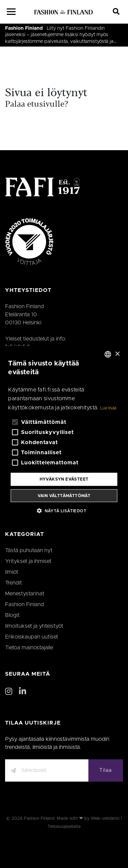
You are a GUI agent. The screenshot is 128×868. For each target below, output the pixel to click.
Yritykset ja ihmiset (28, 561)
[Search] (116, 12)
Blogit (12, 615)
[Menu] (11, 12)
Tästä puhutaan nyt (29, 550)
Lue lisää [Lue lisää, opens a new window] (108, 408)
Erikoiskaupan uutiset (32, 637)
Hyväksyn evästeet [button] (64, 479)
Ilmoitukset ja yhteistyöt (34, 626)
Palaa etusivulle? (37, 105)
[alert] (64, 434)
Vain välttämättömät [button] (64, 495)
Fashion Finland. (40, 819)
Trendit (14, 583)
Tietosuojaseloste (64, 827)
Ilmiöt (12, 572)
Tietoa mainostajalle (29, 648)
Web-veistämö (105, 819)
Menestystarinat (25, 594)
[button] (64, 510)
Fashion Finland (24, 28)
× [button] (117, 354)
